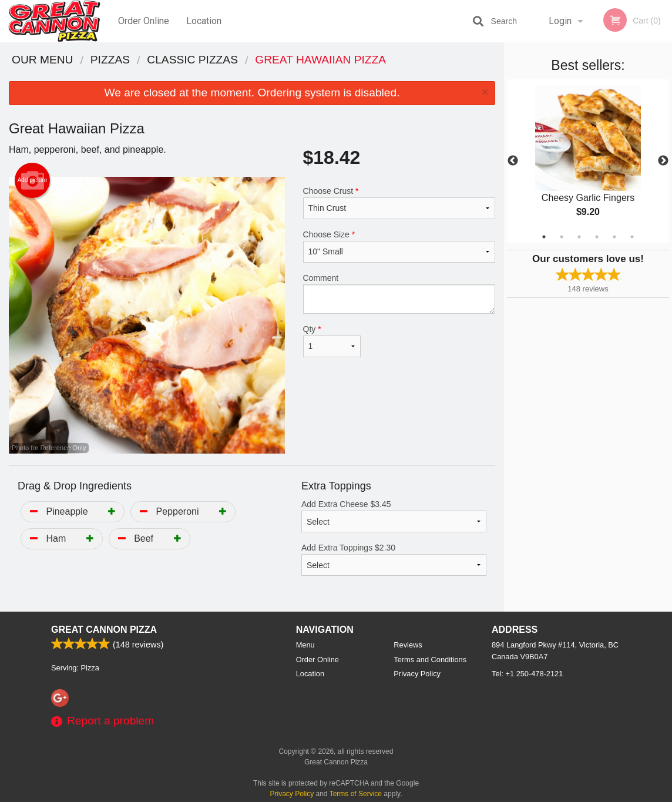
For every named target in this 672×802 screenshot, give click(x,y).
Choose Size (399, 246)
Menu (305, 645)
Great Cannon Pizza (104, 630)
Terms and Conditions (430, 660)
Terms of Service (356, 794)
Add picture (33, 180)
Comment (399, 293)
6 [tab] (632, 237)
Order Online (144, 21)
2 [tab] (562, 237)
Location (204, 21)
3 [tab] (579, 237)
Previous (513, 161)
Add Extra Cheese (394, 516)
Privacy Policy (417, 674)
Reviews (408, 645)
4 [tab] (597, 237)
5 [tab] (614, 237)
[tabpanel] (588, 161)
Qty (332, 341)
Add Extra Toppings (394, 559)
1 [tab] (544, 237)
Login (560, 21)
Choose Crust (399, 203)
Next (663, 161)
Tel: (527, 674)
